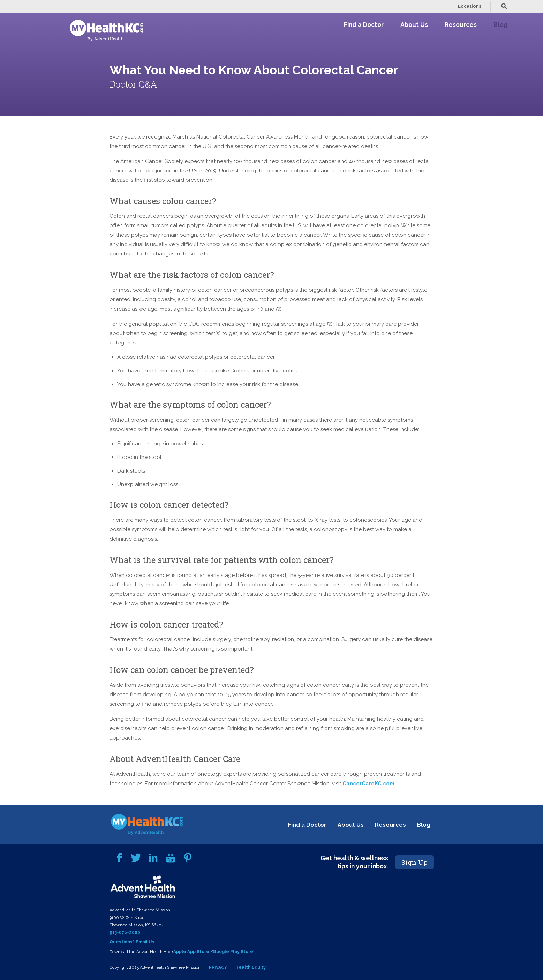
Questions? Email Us (132, 942)
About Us (414, 25)
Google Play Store (233, 952)
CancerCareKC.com (368, 784)
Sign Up (414, 862)
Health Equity (251, 967)
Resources (461, 25)
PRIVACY (218, 967)
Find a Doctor (364, 25)
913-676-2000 (125, 933)
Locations (470, 6)
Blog (500, 25)
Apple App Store (191, 952)
